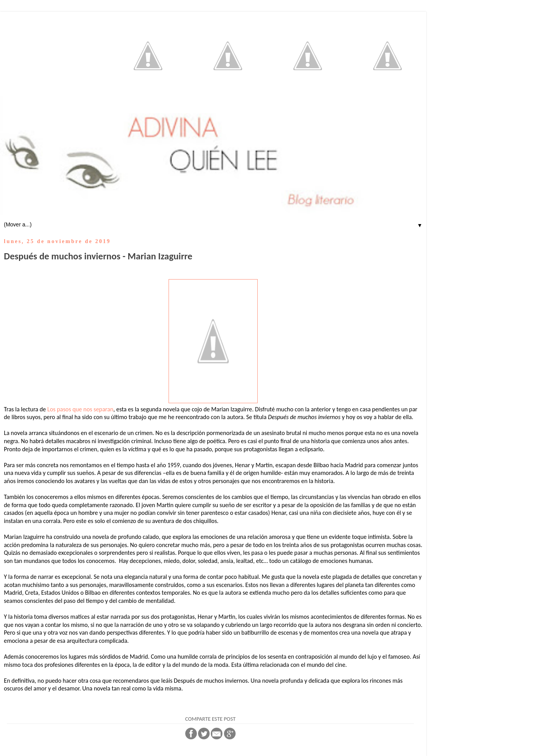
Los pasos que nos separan (80, 409)
